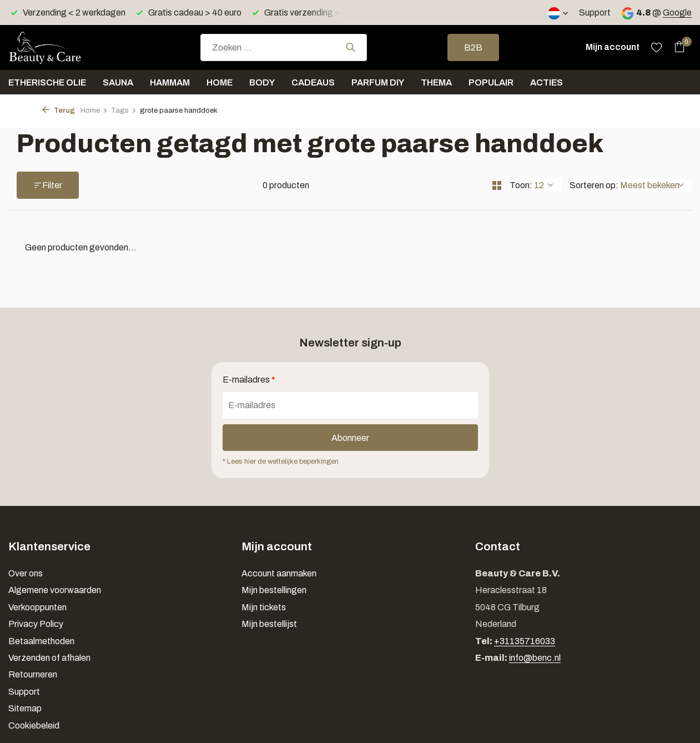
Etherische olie (47, 82)
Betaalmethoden (41, 641)
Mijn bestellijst (269, 624)
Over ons (26, 573)
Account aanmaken (279, 573)
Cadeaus (313, 82)
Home (220, 82)
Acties (547, 82)
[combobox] (284, 47)
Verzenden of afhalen (49, 658)
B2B (473, 47)
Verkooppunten (37, 607)
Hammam (170, 82)
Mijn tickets (264, 607)
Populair (491, 82)
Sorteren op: (594, 185)
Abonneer (350, 438)
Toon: (521, 185)
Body (262, 82)
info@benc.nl (535, 658)
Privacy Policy (36, 624)
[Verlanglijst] (656, 47)
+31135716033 (525, 641)
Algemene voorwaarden (55, 590)
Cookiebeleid (34, 726)
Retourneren (33, 674)
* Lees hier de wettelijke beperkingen (281, 461)
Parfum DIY (378, 82)
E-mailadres (249, 380)
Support (595, 12)
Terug (59, 111)
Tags (124, 111)
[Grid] (497, 185)
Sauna (118, 82)
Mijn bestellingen (274, 590)
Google (677, 12)
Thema (436, 82)
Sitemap (25, 708)
